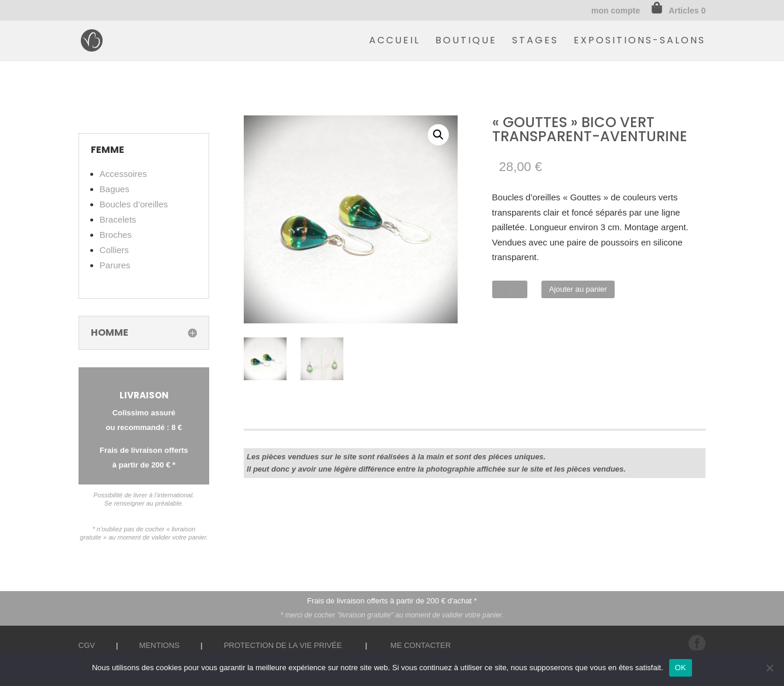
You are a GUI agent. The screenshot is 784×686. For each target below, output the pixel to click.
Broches (116, 235)
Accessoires (123, 174)
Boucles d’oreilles (134, 204)
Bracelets (118, 219)
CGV (87, 645)
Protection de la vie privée (283, 645)
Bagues (115, 189)
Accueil (395, 42)
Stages (535, 42)
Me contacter (420, 645)
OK (681, 668)
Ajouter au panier (578, 289)
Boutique (466, 42)
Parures (115, 265)
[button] (438, 135)
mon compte (616, 11)
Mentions (160, 645)
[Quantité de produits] (510, 289)
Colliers (114, 250)
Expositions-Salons (640, 42)
